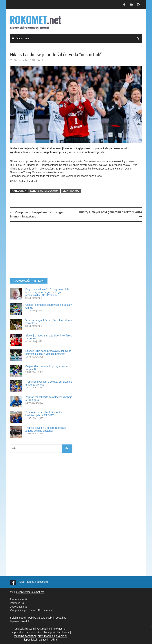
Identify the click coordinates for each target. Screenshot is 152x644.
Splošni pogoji (18, 618)
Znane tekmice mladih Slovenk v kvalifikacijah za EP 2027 (44, 414)
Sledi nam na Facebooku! (34, 582)
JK (43, 60)
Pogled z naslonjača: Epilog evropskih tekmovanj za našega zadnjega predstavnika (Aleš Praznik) (47, 292)
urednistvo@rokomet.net (30, 592)
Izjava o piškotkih (20, 621)
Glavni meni (23, 38)
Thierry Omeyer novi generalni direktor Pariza (110, 212)
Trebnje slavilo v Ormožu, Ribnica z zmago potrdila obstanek (46, 429)
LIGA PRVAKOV (71, 191)
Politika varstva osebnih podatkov (47, 618)
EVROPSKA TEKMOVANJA (44, 191)
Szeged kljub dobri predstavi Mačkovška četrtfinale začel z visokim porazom (48, 352)
